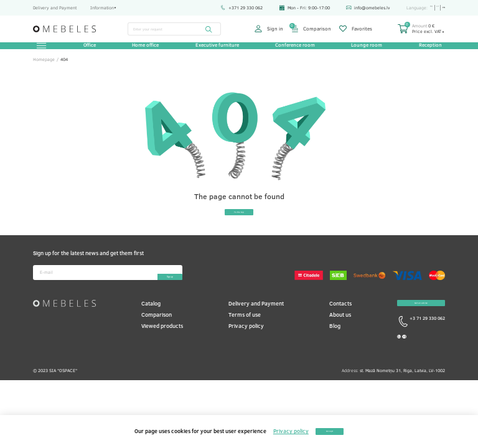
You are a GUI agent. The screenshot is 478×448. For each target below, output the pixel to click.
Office (92, 50)
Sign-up (152, 291)
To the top (239, 226)
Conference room (294, 50)
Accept (330, 432)
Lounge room (364, 50)
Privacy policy (246, 344)
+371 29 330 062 (233, 7)
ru (424, 8)
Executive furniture (217, 50)
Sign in (269, 29)
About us (340, 333)
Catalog (151, 321)
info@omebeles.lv (359, 7)
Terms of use (245, 333)
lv (433, 8)
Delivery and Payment (55, 7)
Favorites (355, 29)
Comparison (311, 29)
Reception (426, 50)
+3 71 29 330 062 (421, 349)
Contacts (340, 321)
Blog (335, 344)
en (442, 8)
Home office (147, 50)
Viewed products (162, 344)
